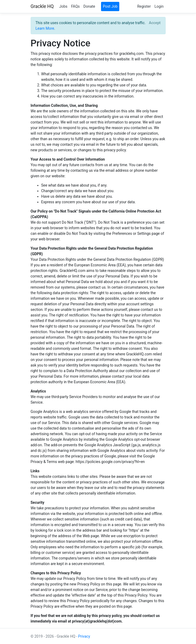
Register (144, 6)
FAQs (76, 6)
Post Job (110, 6)
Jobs (63, 6)
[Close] (155, 23)
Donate (89, 6)
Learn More (45, 28)
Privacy (84, 636)
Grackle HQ (42, 6)
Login (159, 6)
